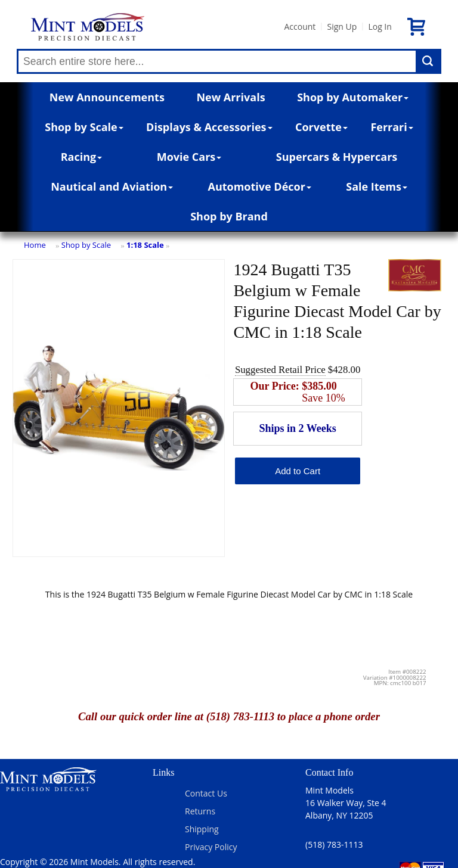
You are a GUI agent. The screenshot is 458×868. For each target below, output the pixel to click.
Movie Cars (189, 157)
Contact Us (206, 793)
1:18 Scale (145, 245)
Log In (380, 27)
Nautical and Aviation (112, 186)
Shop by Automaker (353, 97)
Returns (200, 811)
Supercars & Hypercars (337, 157)
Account (300, 27)
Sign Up (342, 27)
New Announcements (107, 97)
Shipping (202, 829)
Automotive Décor (259, 186)
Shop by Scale (84, 127)
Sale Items (377, 186)
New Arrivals (230, 97)
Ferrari (392, 127)
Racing (82, 157)
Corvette (321, 127)
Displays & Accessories (209, 127)
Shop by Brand (229, 216)
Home (35, 245)
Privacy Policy (211, 847)
